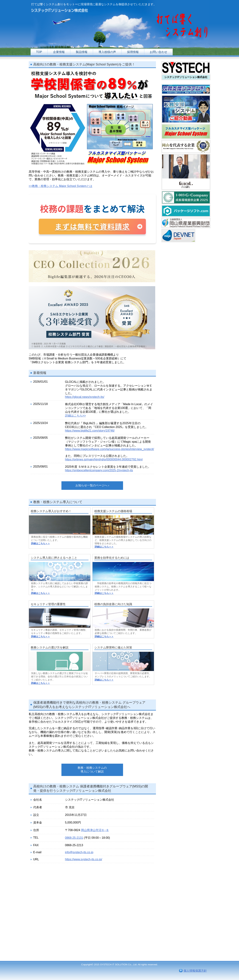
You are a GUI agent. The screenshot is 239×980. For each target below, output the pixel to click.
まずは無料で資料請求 (92, 227)
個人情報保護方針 (195, 971)
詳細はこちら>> (76, 416)
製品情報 (82, 52)
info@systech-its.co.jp (79, 852)
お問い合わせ (158, 52)
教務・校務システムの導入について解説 (92, 770)
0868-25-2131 (74, 838)
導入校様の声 (107, 52)
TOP (39, 52)
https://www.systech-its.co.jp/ (84, 859)
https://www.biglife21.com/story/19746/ (90, 431)
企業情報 (59, 52)
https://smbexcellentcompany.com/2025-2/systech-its (99, 470)
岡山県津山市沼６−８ (95, 830)
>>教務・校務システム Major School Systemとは (61, 186)
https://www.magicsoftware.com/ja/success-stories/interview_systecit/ (110, 449)
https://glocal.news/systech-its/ (85, 397)
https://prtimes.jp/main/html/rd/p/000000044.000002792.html (104, 459)
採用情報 (133, 52)
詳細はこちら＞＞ (41, 543)
